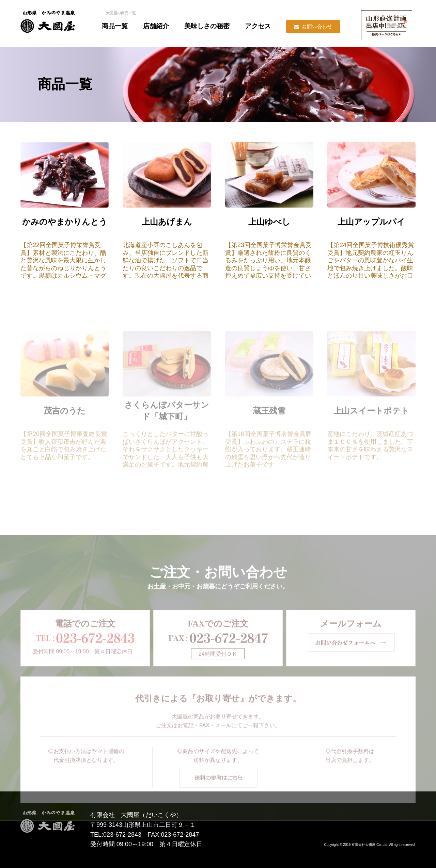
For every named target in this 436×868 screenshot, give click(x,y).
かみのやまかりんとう (65, 222)
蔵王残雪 (269, 428)
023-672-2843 (122, 835)
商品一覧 (115, 26)
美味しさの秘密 (207, 26)
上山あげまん (167, 222)
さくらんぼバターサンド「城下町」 (167, 428)
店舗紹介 (156, 26)
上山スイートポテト (371, 428)
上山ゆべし (269, 222)
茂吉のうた (65, 428)
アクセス (258, 26)
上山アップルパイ (371, 222)
